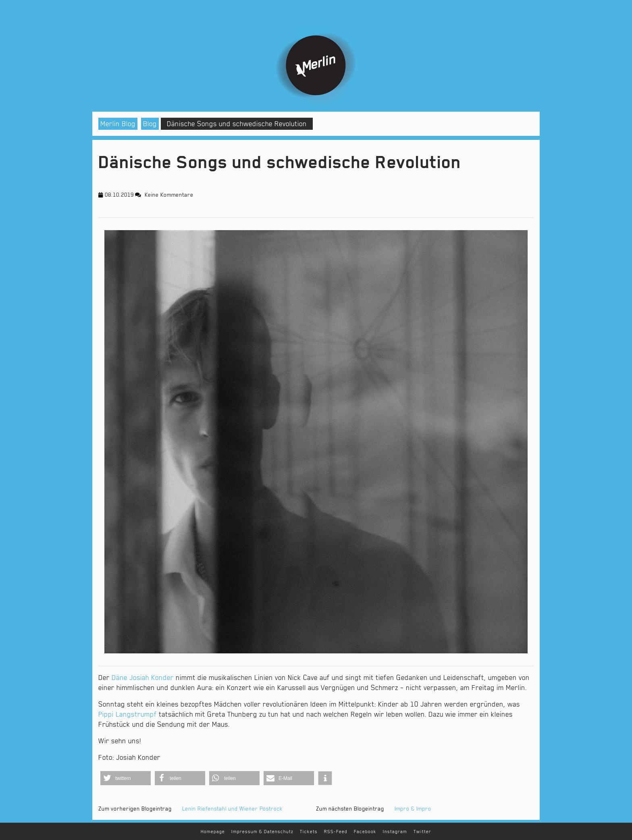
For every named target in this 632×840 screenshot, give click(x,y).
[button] (126, 778)
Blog (150, 124)
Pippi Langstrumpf (128, 714)
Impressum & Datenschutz (262, 832)
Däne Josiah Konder (143, 678)
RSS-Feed (336, 832)
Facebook (365, 832)
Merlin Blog (118, 124)
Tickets (309, 832)
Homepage (213, 832)
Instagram (395, 832)
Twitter (422, 832)
